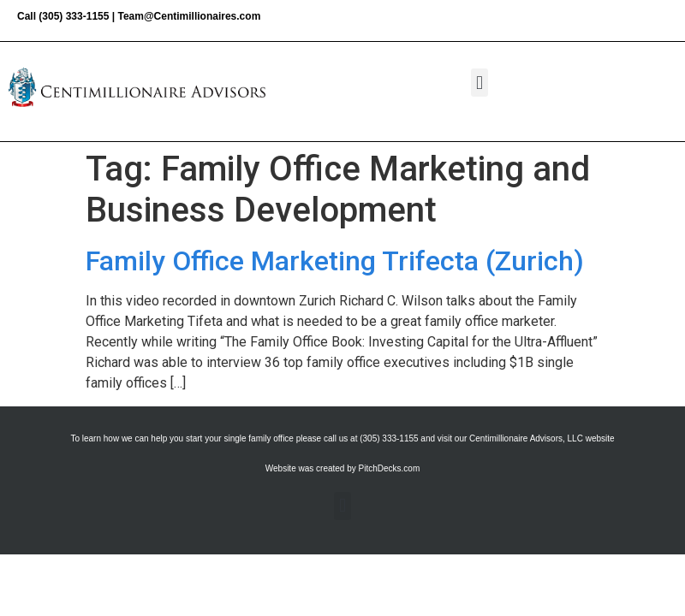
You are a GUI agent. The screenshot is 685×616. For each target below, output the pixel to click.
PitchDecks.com (390, 468)
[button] (479, 83)
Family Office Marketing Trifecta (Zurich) (335, 261)
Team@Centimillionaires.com (189, 16)
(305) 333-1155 (74, 16)
